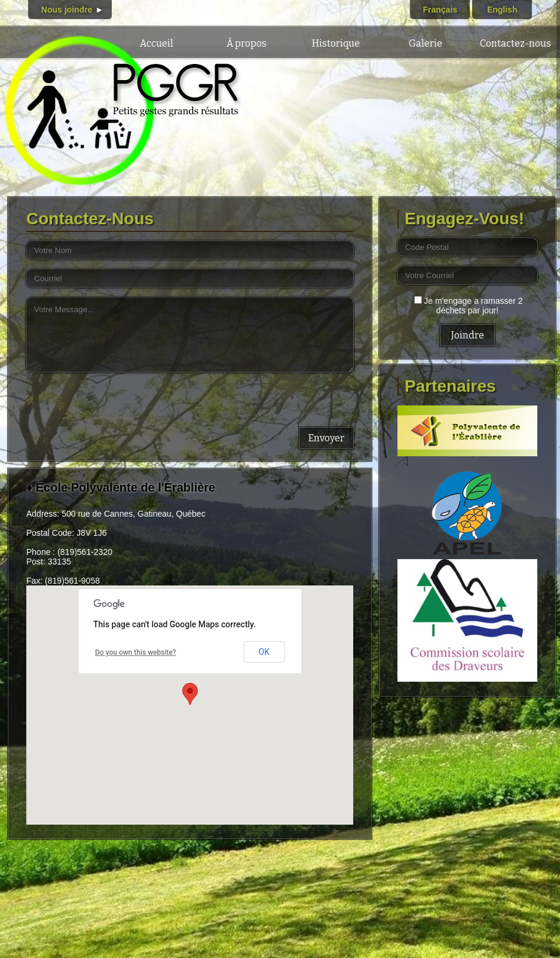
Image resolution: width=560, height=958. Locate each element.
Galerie (426, 43)
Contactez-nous (515, 43)
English (502, 10)
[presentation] (117, 397)
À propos (247, 43)
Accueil (157, 43)
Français (440, 10)
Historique (336, 43)
